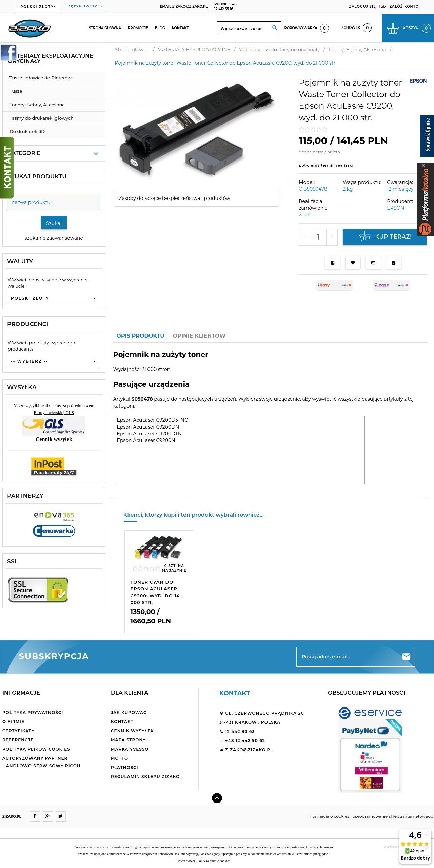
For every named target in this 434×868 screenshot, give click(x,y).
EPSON (396, 208)
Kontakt (180, 28)
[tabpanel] (271, 421)
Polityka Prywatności (33, 712)
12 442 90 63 (237, 731)
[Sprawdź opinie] (427, 137)
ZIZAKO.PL (12, 817)
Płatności (125, 767)
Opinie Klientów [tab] (199, 336)
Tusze (16, 91)
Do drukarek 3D (27, 131)
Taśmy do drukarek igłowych (42, 118)
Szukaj (54, 223)
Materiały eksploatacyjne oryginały (51, 59)
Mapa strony (128, 740)
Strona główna (105, 28)
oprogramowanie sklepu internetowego (393, 816)
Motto (120, 758)
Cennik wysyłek (132, 731)
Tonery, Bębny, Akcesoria (37, 105)
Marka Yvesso (130, 749)
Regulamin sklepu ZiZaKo (145, 777)
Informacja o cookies (328, 816)
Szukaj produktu (37, 176)
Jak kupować (129, 712)
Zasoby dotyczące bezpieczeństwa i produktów (175, 198)
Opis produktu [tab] (141, 336)
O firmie (13, 722)
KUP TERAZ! (384, 237)
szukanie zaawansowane (54, 238)
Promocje (138, 28)
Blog (160, 28)
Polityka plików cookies (36, 749)
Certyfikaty (18, 731)
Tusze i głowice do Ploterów (41, 78)
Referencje (18, 740)
